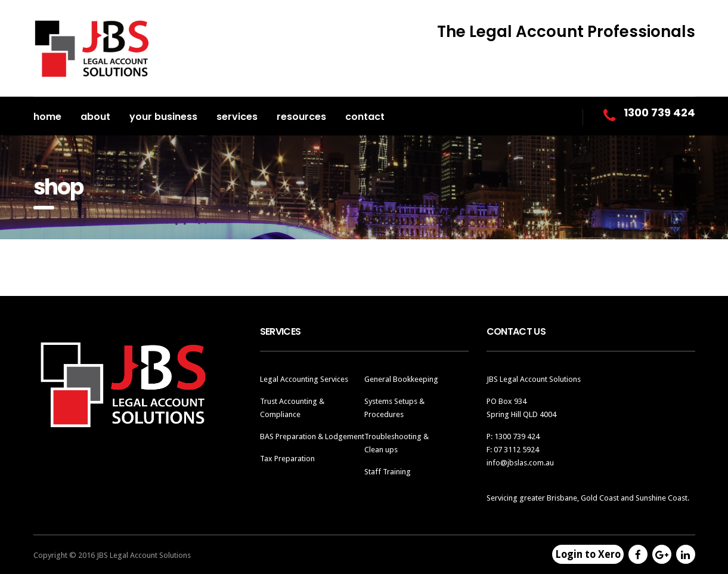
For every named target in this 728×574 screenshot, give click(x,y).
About (95, 117)
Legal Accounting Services (304, 379)
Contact (365, 117)
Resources (301, 117)
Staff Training (388, 472)
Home (47, 117)
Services (237, 117)
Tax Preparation (287, 459)
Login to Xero (588, 554)
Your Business (163, 117)
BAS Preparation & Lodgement (312, 436)
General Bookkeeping (401, 379)
